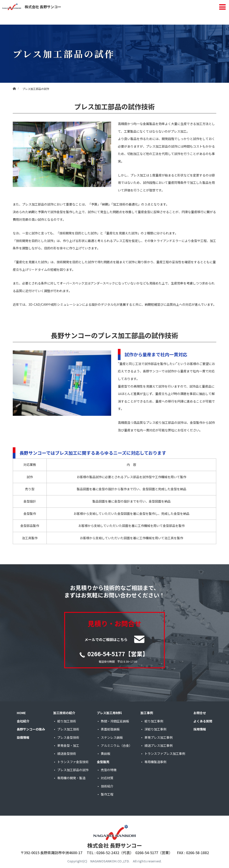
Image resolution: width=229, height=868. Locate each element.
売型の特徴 (109, 770)
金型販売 (103, 762)
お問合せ (200, 713)
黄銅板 (106, 753)
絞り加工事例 (154, 721)
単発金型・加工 (68, 745)
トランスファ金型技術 (73, 762)
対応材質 (107, 778)
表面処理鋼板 (110, 729)
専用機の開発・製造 (71, 778)
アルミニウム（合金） (117, 745)
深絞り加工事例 (155, 729)
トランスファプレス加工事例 (165, 753)
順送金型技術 (67, 753)
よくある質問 (203, 721)
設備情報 (23, 737)
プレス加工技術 (68, 729)
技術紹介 (107, 786)
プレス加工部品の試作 (73, 770)
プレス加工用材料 (109, 713)
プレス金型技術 (68, 737)
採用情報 (200, 729)
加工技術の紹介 (64, 713)
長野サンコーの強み (31, 729)
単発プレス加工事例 (159, 737)
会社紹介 (23, 721)
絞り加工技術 (67, 721)
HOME (21, 713)
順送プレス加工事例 (159, 745)
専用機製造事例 (155, 762)
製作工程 (107, 794)
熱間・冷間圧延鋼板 (115, 721)
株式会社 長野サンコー (32, 7)
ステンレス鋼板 (112, 737)
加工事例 (147, 713)
